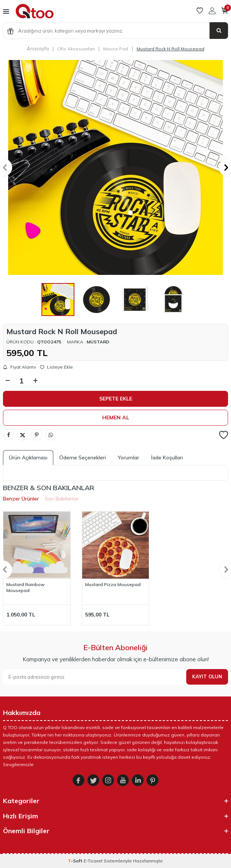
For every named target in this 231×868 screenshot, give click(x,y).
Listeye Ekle (56, 367)
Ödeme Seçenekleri (83, 458)
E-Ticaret (93, 861)
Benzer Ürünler (21, 499)
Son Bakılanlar (62, 499)
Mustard (98, 342)
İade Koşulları (167, 458)
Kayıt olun (207, 676)
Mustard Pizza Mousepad (113, 584)
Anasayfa (38, 49)
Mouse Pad (116, 49)
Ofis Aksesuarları (76, 49)
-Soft (76, 861)
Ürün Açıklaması (28, 458)
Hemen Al (116, 418)
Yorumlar (128, 458)
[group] (115, 167)
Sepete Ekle (116, 399)
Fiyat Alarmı (19, 367)
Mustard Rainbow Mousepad (26, 587)
